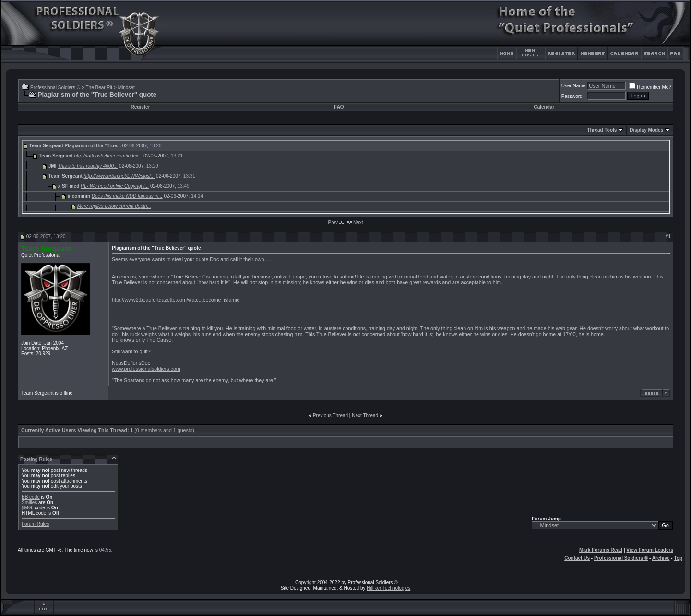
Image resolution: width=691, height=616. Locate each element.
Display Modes (646, 130)
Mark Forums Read (601, 550)
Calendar (544, 107)
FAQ (339, 107)
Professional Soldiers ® (55, 88)
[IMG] (27, 508)
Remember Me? (650, 87)
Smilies (29, 502)
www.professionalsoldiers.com (146, 369)
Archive (661, 558)
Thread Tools (602, 130)
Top (678, 558)
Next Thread (365, 416)
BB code (31, 497)
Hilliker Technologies (388, 588)
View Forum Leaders (650, 550)
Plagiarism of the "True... (93, 146)
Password (572, 96)
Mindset (126, 88)
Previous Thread (330, 416)
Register (141, 107)
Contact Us (577, 558)
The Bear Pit (99, 88)
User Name (574, 86)
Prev (333, 223)
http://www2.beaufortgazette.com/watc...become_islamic (176, 300)
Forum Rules (35, 524)
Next (358, 223)
